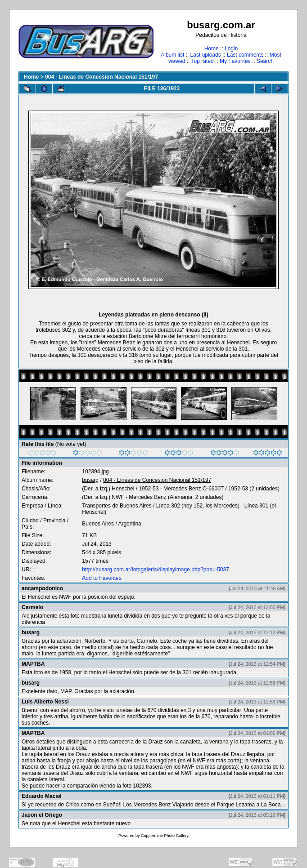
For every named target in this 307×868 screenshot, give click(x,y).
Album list (172, 55)
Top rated (203, 61)
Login (231, 49)
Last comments (245, 55)
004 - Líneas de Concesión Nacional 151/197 (102, 77)
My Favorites (235, 61)
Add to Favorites (102, 578)
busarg (90, 480)
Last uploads (206, 55)
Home (212, 49)
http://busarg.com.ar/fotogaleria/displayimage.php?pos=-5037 (156, 570)
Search (265, 61)
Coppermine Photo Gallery (165, 836)
